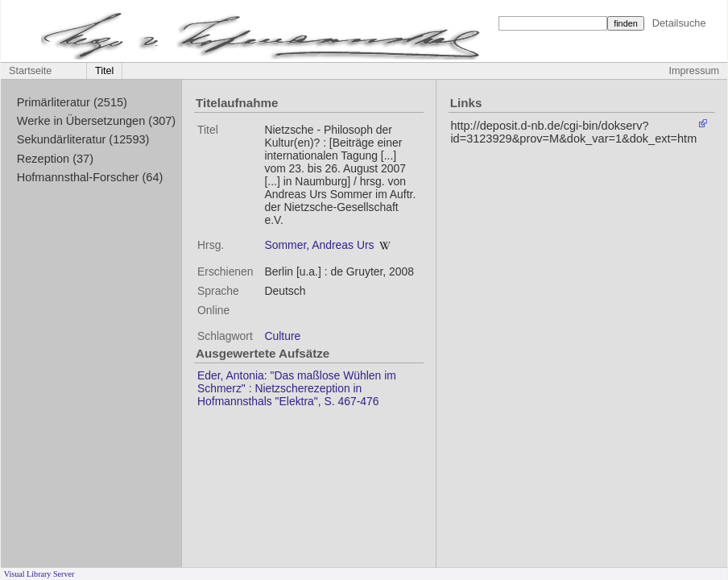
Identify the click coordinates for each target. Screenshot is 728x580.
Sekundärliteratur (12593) (83, 139)
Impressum (694, 71)
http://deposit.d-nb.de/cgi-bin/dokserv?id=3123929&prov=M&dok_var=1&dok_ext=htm (573, 132)
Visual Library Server (39, 574)
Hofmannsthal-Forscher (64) (90, 177)
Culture (282, 336)
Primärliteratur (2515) (72, 102)
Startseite (30, 71)
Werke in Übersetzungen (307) (96, 121)
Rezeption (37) (55, 159)
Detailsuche (679, 23)
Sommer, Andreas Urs (319, 245)
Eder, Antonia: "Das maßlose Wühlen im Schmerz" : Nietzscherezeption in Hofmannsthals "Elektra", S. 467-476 (297, 388)
